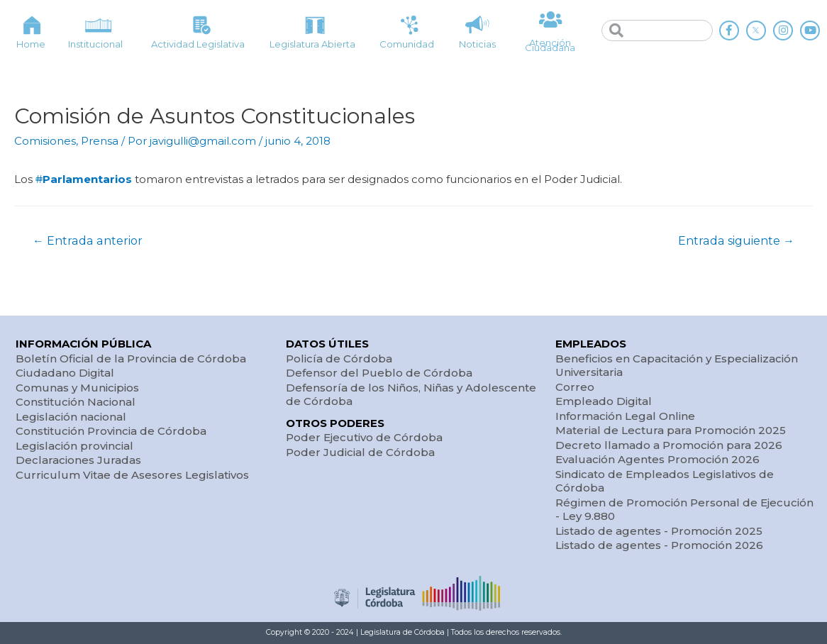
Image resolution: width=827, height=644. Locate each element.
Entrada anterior (88, 241)
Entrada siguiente (736, 241)
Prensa (100, 141)
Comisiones (45, 141)
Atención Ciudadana (550, 45)
